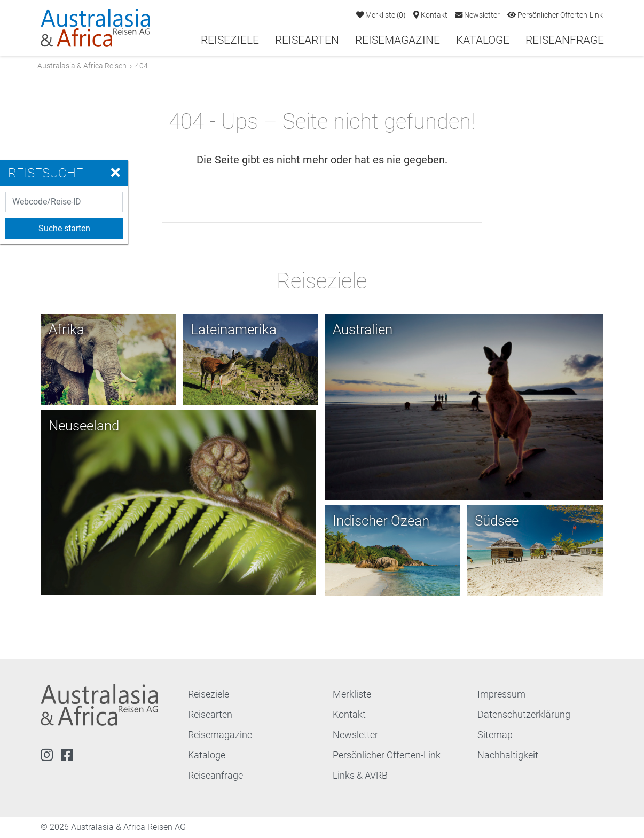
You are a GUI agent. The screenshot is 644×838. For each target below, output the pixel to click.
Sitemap (495, 736)
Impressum (501, 695)
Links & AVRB (360, 776)
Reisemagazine (398, 40)
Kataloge (483, 40)
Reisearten (307, 40)
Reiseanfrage (565, 40)
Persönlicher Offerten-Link (555, 15)
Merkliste (381, 15)
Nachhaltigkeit (508, 756)
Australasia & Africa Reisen (85, 66)
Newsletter (477, 15)
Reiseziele (230, 40)
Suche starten (64, 228)
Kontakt (430, 15)
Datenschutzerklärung (524, 715)
